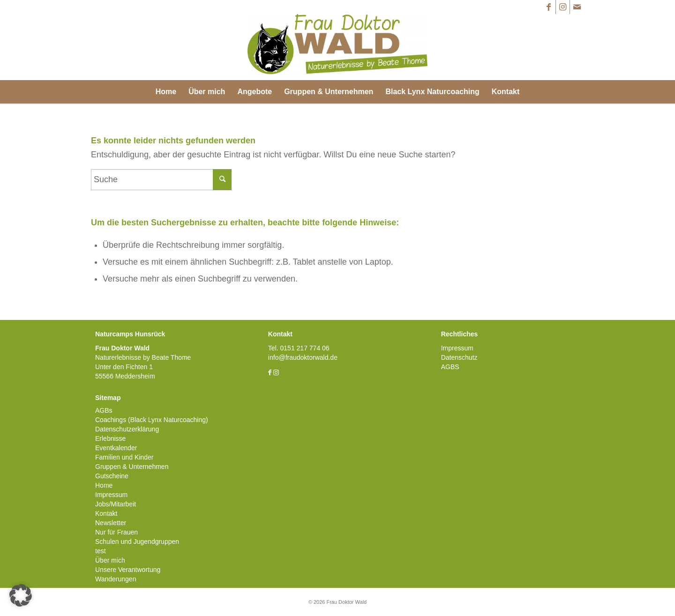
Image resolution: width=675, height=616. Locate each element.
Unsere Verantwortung (128, 570)
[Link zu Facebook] (549, 7)
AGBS (450, 367)
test (101, 551)
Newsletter (111, 523)
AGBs (104, 410)
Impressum (111, 495)
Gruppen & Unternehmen (132, 467)
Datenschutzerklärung (127, 429)
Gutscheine (112, 476)
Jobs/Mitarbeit (116, 504)
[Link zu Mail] (577, 7)
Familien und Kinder (124, 457)
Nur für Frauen (116, 532)
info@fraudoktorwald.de (303, 357)
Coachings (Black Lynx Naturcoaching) (152, 420)
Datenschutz (459, 357)
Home (104, 485)
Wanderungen (116, 579)
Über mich (110, 560)
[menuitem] (166, 92)
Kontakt (106, 513)
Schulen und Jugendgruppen (137, 542)
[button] (21, 595)
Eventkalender (116, 448)
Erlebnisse (110, 438)
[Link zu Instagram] (563, 7)
